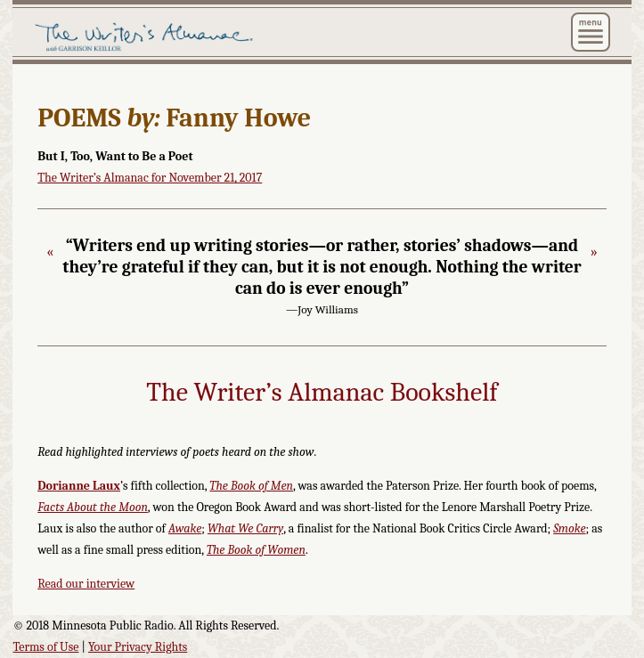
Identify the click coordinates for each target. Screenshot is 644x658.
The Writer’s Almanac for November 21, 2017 (150, 178)
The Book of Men (251, 486)
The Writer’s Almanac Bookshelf (322, 392)
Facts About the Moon (93, 507)
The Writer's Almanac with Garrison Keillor (212, 37)
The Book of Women (256, 550)
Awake (185, 528)
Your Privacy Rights (138, 647)
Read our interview (86, 584)
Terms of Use (45, 647)
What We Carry (245, 528)
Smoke (569, 528)
